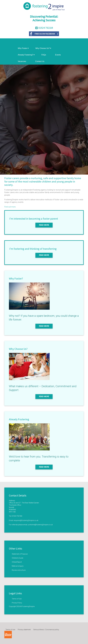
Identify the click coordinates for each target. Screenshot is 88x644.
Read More (44, 225)
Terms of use (10, 630)
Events (58, 55)
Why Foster (23, 48)
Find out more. (10, 207)
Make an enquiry (18, 566)
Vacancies (22, 61)
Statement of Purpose (20, 554)
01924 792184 (17, 516)
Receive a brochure (19, 570)
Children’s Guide (17, 558)
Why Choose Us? (43, 48)
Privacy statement (24, 630)
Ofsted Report (17, 562)
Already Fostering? (26, 55)
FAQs (44, 55)
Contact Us (40, 61)
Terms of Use (17, 599)
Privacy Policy (17, 603)
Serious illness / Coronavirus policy (46, 630)
